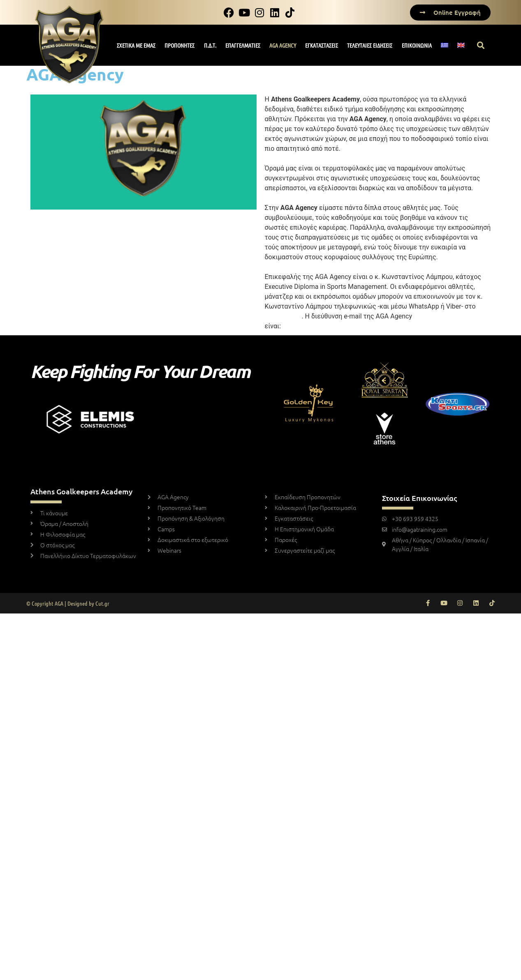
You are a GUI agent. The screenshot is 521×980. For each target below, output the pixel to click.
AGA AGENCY (283, 45)
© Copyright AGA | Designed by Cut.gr (68, 603)
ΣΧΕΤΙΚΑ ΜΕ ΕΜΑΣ (136, 45)
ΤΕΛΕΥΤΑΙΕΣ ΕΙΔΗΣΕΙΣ (370, 45)
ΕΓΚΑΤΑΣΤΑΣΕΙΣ (322, 45)
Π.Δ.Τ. (210, 45)
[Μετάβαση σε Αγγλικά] (461, 45)
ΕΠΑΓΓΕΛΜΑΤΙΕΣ (243, 45)
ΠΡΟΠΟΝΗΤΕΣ (179, 45)
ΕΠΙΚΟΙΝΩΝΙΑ (417, 45)
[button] (480, 45)
